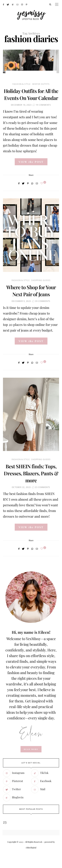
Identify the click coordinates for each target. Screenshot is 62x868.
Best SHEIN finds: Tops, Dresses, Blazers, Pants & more (31, 473)
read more (31, 749)
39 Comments (43, 301)
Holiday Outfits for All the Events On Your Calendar (31, 94)
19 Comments (43, 105)
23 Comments (42, 487)
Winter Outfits (41, 84)
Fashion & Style (21, 84)
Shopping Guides (41, 280)
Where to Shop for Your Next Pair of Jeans (31, 291)
